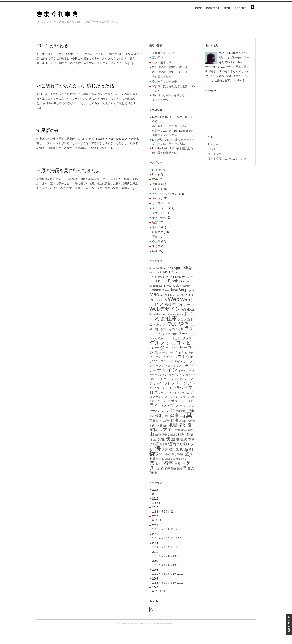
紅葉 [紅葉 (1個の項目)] (162, 459)
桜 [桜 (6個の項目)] (157, 444)
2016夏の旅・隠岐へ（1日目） (171, 72)
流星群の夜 (48, 130)
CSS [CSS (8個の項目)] (173, 272)
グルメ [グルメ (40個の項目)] (158, 343)
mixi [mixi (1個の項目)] (162, 295)
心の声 (156, 242)
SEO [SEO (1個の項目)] (190, 295)
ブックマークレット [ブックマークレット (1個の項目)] (161, 388)
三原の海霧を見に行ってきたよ (68, 170)
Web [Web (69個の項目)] (173, 299)
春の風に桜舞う (162, 77)
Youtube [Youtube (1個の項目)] (179, 314)
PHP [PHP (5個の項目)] (183, 295)
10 (172, 538)
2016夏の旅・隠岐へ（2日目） (171, 67)
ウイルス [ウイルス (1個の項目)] (160, 338)
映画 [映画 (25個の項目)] (170, 439)
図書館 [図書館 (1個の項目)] (164, 425)
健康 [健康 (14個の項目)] (174, 416)
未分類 (156, 246)
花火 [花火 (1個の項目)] (161, 464)
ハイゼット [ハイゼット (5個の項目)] (174, 375)
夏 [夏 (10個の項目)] (190, 425)
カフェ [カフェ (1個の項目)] (179, 338)
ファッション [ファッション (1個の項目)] (171, 379)
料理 (155, 251)
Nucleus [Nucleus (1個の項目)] (175, 295)
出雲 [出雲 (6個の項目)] (166, 420)
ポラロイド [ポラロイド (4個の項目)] (179, 401)
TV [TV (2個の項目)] (165, 300)
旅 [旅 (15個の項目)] (187, 434)
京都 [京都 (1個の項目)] (152, 416)
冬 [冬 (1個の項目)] (160, 421)
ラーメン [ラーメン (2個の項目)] (155, 411)
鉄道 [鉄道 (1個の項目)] (157, 469)
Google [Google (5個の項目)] (185, 281)
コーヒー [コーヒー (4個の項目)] (172, 348)
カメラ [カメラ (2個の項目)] (187, 338)
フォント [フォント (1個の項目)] (184, 379)
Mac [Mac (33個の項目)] (154, 294)
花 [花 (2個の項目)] (156, 464)
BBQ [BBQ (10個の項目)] (187, 268)
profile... (238, 80)
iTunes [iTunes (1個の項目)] (166, 290)
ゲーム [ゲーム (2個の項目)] (171, 343)
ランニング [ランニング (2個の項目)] (187, 406)
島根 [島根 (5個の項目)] (158, 434)
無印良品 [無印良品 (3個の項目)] (182, 449)
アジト (212, 149)
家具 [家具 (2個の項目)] (184, 430)
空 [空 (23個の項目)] (187, 453)
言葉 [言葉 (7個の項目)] (178, 463)
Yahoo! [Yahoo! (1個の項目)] (170, 314)
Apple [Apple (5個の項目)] (178, 268)
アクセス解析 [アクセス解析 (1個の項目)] (170, 334)
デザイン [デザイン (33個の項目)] (167, 370)
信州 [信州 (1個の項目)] (167, 416)
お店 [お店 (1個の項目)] (181, 319)
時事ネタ (158, 232)
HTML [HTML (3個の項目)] (167, 286)
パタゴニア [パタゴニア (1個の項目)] (189, 375)
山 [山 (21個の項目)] (152, 434)
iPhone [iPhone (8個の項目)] (155, 290)
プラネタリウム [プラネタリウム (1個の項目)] (181, 393)
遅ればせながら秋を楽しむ (169, 95)
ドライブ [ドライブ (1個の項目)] (183, 371)
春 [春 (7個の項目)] (178, 439)
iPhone (156, 170)
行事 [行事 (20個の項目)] (169, 463)
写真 (155, 237)
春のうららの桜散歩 (164, 82)
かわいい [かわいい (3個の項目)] (159, 325)
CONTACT (213, 8)
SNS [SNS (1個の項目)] (152, 300)
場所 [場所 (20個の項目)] (182, 425)
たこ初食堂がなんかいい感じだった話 (75, 86)
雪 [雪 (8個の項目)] (185, 468)
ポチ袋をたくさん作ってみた (170, 126)
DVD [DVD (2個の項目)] (178, 277)
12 (160, 520)
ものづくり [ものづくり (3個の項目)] (176, 329)
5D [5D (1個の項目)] (151, 268)
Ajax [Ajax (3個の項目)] (170, 268)
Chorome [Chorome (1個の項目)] (154, 273)
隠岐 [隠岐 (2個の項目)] (173, 469)
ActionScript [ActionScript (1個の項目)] (160, 268)
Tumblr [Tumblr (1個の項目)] (159, 300)
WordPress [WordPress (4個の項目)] (158, 314)
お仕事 (156, 184)
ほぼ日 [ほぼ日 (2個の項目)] (164, 329)
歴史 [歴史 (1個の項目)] (179, 444)
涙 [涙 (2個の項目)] (163, 449)
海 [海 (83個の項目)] (158, 448)
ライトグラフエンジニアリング (227, 159)
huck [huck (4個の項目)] (175, 286)
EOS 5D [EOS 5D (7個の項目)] (160, 281)
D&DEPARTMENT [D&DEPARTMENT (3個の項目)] (162, 277)
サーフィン (159, 203)
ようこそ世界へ (162, 100)
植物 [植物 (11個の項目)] (172, 444)
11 (172, 512)
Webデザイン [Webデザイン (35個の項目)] (165, 309)
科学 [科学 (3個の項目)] (180, 454)
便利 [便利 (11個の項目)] (159, 416)
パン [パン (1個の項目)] (152, 379)
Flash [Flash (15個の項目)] (173, 281)
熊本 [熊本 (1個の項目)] (191, 449)
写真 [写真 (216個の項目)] (186, 415)
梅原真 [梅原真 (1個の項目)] (163, 444)
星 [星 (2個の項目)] (154, 440)
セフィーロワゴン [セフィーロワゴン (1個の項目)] (163, 357)
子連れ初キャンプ (163, 53)
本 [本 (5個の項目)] (190, 439)
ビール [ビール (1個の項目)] (159, 379)
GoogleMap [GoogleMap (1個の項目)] (156, 286)
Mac (155, 175)
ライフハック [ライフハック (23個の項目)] (164, 405)
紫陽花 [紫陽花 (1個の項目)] (169, 459)
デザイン (158, 213)
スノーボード (160, 208)
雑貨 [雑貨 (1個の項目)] (180, 469)
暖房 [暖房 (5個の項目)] (184, 439)
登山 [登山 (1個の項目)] (162, 454)
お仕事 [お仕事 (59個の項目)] (169, 318)
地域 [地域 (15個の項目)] (173, 425)
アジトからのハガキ (164, 194)
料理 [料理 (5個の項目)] (181, 434)
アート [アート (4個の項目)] (183, 334)
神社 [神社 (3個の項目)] (168, 454)
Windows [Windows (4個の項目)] (188, 309)
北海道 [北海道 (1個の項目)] (183, 421)
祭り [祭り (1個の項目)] (174, 454)
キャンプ (158, 198)
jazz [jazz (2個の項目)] (192, 290)
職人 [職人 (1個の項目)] (184, 459)
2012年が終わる (52, 46)
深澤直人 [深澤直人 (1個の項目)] (170, 449)
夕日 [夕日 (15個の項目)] (154, 429)
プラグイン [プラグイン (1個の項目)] (165, 393)
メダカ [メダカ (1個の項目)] (192, 401)
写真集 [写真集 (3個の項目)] (154, 421)
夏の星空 (158, 58)
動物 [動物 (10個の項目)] (174, 420)
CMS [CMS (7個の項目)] (164, 272)
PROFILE (241, 8)
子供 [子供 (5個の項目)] (171, 430)
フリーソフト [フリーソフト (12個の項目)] (183, 383)
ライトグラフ (216, 154)
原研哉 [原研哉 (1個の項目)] (191, 421)
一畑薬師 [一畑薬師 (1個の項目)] (181, 411)
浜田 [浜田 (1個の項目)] (152, 449)
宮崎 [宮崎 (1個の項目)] (178, 430)
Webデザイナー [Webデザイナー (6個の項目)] (178, 305)
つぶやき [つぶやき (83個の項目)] (178, 324)
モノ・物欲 (159, 218)
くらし (156, 189)
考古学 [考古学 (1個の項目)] (177, 459)
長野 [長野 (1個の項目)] (167, 469)
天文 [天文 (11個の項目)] (163, 430)
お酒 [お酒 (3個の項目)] (187, 319)
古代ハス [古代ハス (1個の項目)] (154, 425)
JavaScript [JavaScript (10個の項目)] (179, 290)
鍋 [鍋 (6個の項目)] (162, 468)
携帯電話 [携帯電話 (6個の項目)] (170, 434)
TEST (227, 8)
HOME (198, 8)
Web (155, 179)
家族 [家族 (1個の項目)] (190, 430)
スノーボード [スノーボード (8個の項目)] (166, 352)
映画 (155, 222)
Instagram (214, 144)
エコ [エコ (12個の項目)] (170, 338)
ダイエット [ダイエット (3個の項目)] (181, 361)
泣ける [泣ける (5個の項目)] (188, 444)
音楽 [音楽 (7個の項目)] (191, 468)
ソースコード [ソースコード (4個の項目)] (164, 361)
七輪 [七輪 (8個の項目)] (190, 410)
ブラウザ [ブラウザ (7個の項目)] (180, 388)
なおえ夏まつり (162, 62)
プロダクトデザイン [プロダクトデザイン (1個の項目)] (179, 397)
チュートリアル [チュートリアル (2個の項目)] (175, 366)
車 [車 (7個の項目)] (184, 463)
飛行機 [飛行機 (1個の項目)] (153, 473)
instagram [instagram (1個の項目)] (185, 286)
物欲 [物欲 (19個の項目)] (154, 453)
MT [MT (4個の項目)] (167, 295)
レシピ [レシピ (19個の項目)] (168, 410)
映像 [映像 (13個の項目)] (161, 439)
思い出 (156, 227)
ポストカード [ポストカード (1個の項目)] (163, 401)
